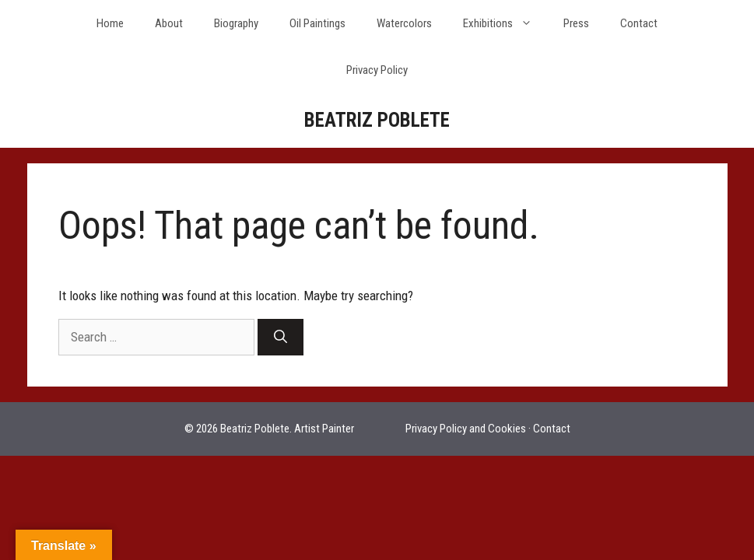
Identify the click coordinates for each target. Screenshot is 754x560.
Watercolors (404, 23)
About (169, 23)
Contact (639, 23)
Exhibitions (505, 23)
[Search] (281, 338)
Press (576, 23)
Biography (236, 23)
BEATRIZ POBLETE (377, 120)
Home (110, 23)
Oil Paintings (317, 23)
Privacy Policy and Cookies (466, 429)
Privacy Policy (377, 70)
